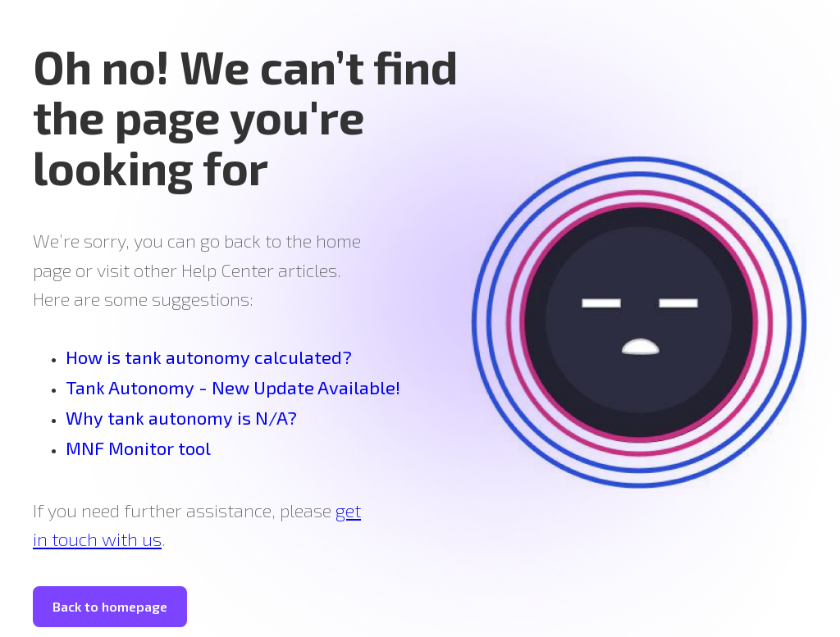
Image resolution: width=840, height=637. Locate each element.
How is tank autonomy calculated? (209, 357)
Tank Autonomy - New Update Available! (233, 387)
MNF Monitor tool (138, 448)
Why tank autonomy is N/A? (181, 417)
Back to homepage (110, 606)
